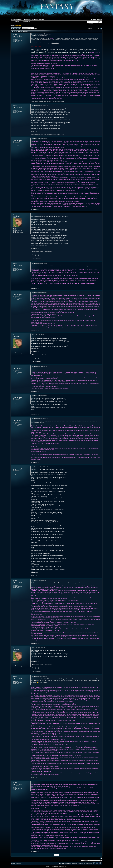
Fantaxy (17, 21)
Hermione (15, 34)
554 (17, 231)
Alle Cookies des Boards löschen (85, 863)
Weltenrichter (18, 26)
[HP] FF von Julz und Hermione (19, 31)
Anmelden (100, 19)
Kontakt (60, 863)
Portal (13, 863)
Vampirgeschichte (37, 258)
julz (13, 214)
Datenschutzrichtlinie (67, 863)
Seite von (96, 29)
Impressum (75, 863)
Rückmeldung (55, 43)
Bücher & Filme (26, 21)
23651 (18, 41)
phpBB (52, 867)
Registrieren (94, 19)
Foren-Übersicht (19, 863)
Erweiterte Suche (90, 23)
